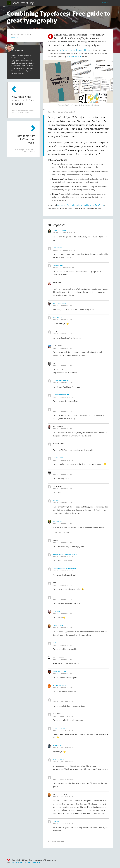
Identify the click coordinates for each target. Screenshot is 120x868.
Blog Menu (106, 3)
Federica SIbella (59, 458)
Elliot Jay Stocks (59, 230)
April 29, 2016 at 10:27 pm (65, 233)
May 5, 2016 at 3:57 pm (64, 599)
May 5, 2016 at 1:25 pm (64, 585)
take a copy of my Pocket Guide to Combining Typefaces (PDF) (81, 205)
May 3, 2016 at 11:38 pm (64, 460)
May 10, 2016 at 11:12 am (65, 748)
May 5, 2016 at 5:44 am (64, 489)
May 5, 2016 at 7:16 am (64, 503)
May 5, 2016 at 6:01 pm (64, 613)
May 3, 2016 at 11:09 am (64, 397)
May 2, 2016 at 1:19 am (64, 285)
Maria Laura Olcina (60, 728)
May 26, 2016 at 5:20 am (64, 797)
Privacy (21, 862)
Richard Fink (58, 265)
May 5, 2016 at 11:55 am (64, 571)
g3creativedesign (60, 685)
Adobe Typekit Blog (20, 3)
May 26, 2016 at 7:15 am (64, 824)
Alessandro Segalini (61, 395)
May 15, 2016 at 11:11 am (65, 779)
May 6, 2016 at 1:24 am (64, 628)
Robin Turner (58, 625)
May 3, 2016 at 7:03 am (64, 365)
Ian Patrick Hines (59, 303)
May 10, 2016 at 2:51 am (64, 702)
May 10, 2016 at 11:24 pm (65, 762)
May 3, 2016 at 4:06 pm (64, 429)
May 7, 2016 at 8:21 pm (64, 673)
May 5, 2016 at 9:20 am (64, 542)
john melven (58, 317)
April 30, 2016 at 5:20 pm (65, 268)
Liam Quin (57, 611)
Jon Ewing (57, 501)
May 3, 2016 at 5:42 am (64, 334)
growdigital (58, 745)
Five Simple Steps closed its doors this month (75, 50)
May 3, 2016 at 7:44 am (64, 383)
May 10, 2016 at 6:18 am (64, 730)
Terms (14, 862)
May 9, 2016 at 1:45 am (64, 688)
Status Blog (36, 862)
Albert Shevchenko (60, 380)
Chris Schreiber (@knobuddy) (64, 569)
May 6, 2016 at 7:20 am (64, 645)
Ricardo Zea (57, 521)
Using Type (15, 37)
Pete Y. (55, 643)
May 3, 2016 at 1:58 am (64, 320)
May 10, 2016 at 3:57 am (64, 716)
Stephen (56, 821)
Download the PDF (74, 56)
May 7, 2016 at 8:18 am (64, 659)
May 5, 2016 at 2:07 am (64, 474)
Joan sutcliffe (58, 760)
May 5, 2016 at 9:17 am (64, 523)
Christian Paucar (60, 671)
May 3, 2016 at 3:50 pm (64, 411)
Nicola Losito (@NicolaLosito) (65, 554)
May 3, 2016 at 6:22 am (64, 348)
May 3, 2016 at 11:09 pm (64, 446)
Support (28, 862)
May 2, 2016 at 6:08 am (64, 305)
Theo (55, 472)
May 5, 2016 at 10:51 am (64, 557)
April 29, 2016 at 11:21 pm (65, 250)
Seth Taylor (57, 248)
